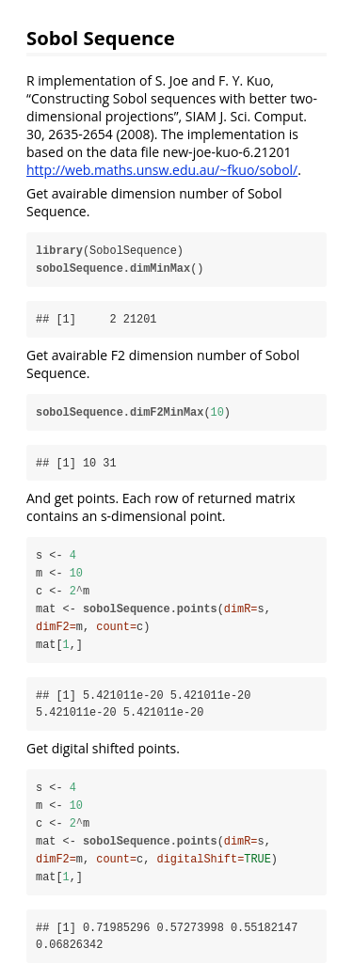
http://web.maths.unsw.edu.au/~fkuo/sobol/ (162, 170)
